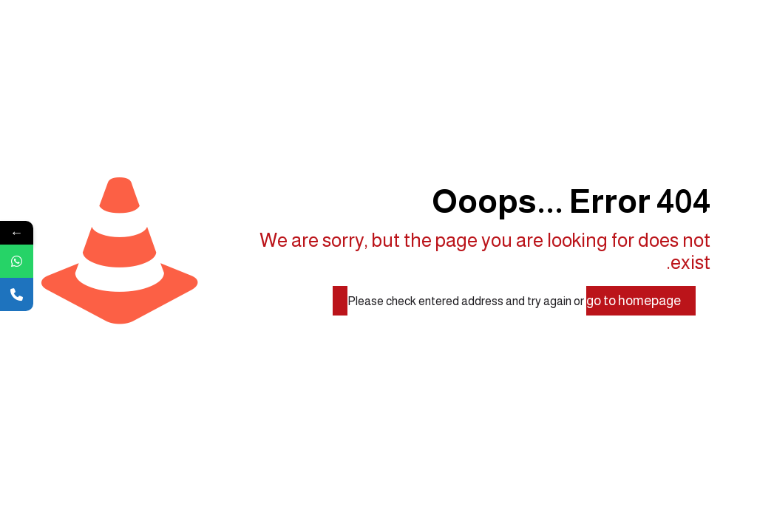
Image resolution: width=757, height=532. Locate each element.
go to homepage (634, 301)
